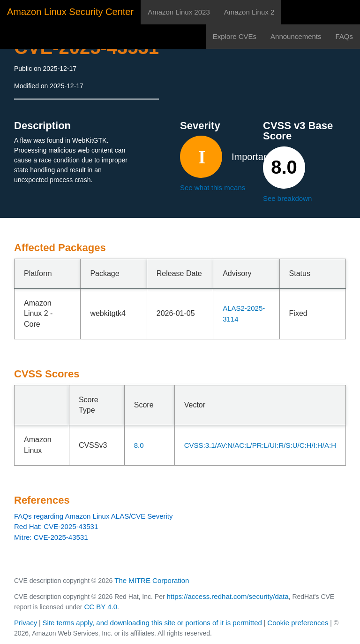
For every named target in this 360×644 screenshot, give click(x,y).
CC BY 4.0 (101, 607)
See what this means (213, 188)
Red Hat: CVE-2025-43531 (56, 526)
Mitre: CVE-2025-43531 (51, 537)
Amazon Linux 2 (249, 12)
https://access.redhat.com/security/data (227, 596)
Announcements (296, 36)
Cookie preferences (298, 623)
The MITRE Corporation (152, 580)
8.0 (139, 445)
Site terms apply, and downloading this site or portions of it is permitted (152, 623)
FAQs (344, 36)
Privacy (26, 623)
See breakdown (287, 198)
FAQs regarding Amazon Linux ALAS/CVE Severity (94, 516)
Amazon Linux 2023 (179, 12)
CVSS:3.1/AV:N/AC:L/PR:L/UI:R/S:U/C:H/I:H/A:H (260, 445)
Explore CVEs (235, 36)
